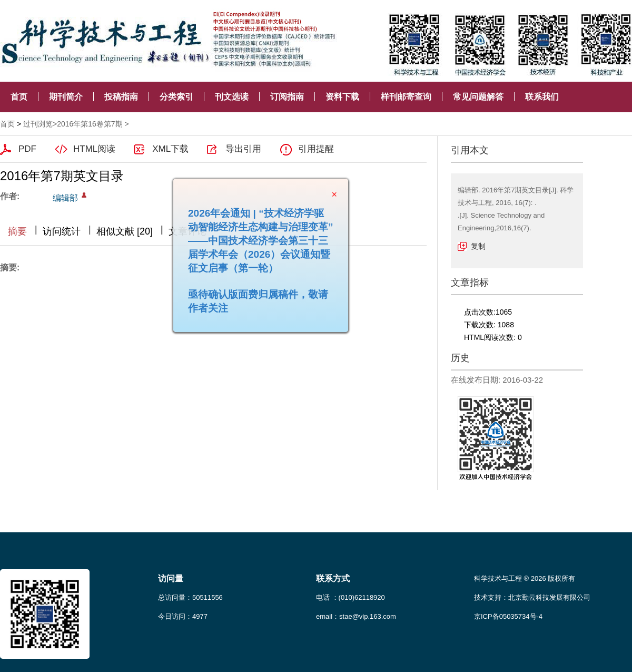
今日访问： (183, 616)
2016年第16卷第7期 (90, 124)
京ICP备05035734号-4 (508, 616)
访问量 (171, 578)
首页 (19, 97)
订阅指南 (287, 97)
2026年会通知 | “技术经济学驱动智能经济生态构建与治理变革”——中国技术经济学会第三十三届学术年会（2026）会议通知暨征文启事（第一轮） (258, 237)
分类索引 (176, 97)
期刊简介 (66, 97)
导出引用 (243, 149)
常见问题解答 (478, 97)
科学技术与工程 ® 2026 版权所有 (525, 578)
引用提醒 (316, 149)
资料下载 (342, 97)
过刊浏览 (38, 124)
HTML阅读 (94, 149)
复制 (478, 246)
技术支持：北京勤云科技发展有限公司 (532, 597)
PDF (27, 149)
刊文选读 (232, 97)
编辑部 (65, 198)
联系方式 (333, 578)
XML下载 (170, 149)
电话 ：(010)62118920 (350, 597)
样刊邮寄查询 (406, 97)
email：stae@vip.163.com (356, 616)
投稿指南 (121, 97)
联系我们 (542, 97)
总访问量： (190, 597)
